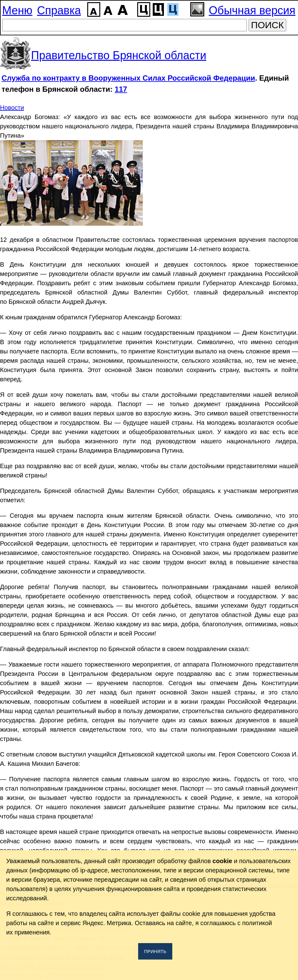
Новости (12, 108)
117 (121, 89)
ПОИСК (268, 25)
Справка (59, 10)
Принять (155, 951)
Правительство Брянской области (119, 55)
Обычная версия (252, 10)
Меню (17, 10)
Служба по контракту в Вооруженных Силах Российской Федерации (128, 78)
